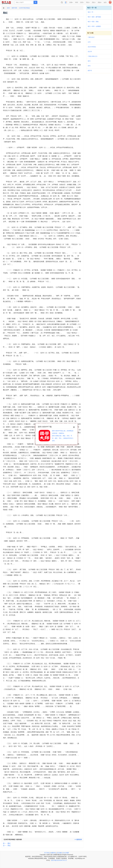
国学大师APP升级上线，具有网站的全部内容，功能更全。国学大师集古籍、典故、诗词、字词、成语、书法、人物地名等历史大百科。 (63, 436)
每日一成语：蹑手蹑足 (94, 17)
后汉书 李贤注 (92, 47)
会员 (105, 2)
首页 (8, 8)
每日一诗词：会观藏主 (94, 26)
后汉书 (90, 52)
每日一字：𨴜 (91, 12)
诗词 (77, 2)
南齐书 (90, 71)
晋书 (89, 61)
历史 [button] (94, 2)
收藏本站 (53, 853)
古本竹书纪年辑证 (24, 8)
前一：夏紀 (7, 843)
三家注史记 (91, 37)
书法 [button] (88, 2)
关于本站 (47, 853)
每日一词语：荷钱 (93, 22)
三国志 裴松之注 (93, 56)
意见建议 (60, 853)
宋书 (89, 66)
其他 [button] (100, 2)
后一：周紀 (7, 846)
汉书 (89, 42)
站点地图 (66, 853)
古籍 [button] (71, 2)
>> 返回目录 (78, 839)
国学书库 (14, 8)
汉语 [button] (82, 2)
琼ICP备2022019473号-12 (59, 860)
